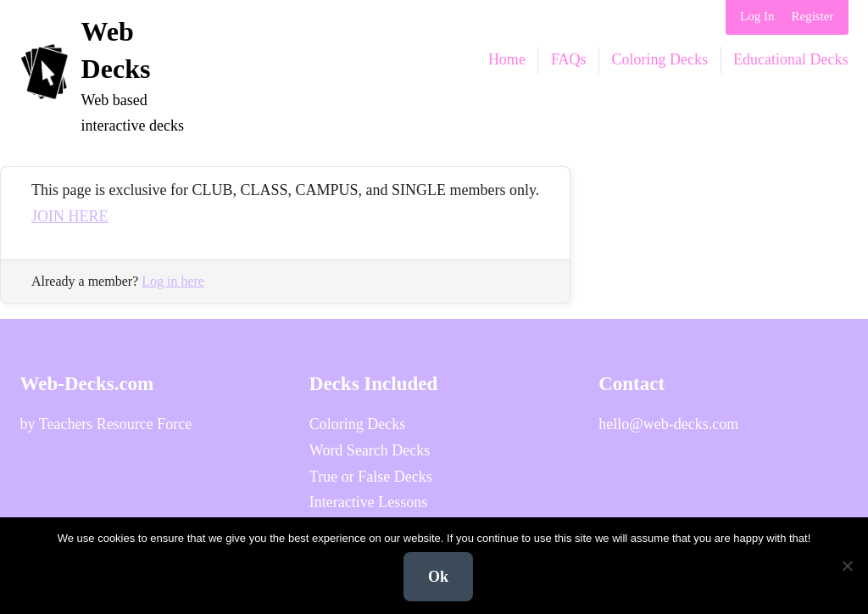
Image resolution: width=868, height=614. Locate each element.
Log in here (173, 281)
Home (507, 59)
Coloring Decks (660, 59)
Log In (757, 16)
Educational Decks (790, 59)
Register (813, 16)
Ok (438, 577)
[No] (847, 566)
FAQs (569, 59)
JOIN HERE (70, 216)
